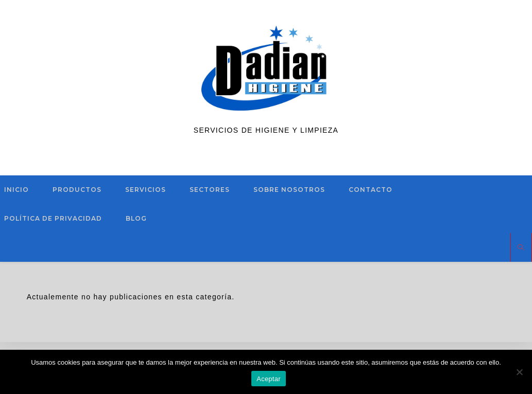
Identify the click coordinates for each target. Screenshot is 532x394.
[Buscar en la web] (521, 248)
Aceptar (269, 379)
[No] (519, 372)
